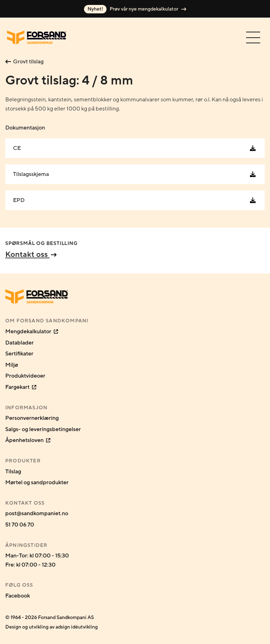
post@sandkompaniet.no (37, 513)
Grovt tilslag (24, 62)
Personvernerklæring (32, 418)
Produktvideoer (25, 376)
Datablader (20, 343)
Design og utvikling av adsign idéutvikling (52, 627)
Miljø (12, 365)
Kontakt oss (31, 254)
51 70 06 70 (20, 525)
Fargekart (21, 387)
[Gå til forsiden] (37, 37)
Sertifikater (19, 354)
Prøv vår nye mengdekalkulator (135, 9)
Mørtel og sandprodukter (37, 482)
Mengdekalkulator (32, 332)
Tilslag (13, 472)
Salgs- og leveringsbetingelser (43, 429)
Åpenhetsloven (28, 440)
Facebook (18, 596)
